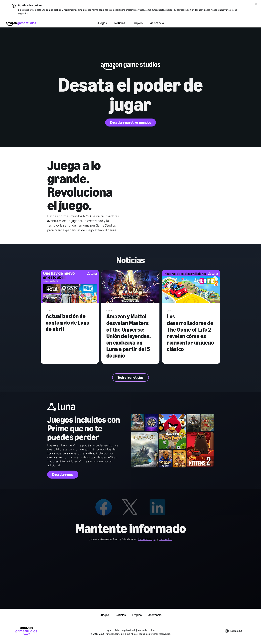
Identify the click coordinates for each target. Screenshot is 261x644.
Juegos (102, 23)
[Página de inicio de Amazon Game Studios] (21, 24)
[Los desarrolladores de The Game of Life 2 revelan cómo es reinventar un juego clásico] (191, 287)
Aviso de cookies (147, 630)
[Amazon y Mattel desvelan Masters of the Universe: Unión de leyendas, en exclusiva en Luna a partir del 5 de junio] (130, 287)
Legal (109, 630)
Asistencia (157, 23)
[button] (236, 631)
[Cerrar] (256, 4)
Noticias (120, 23)
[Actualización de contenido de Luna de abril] (70, 287)
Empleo (138, 23)
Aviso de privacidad (125, 630)
